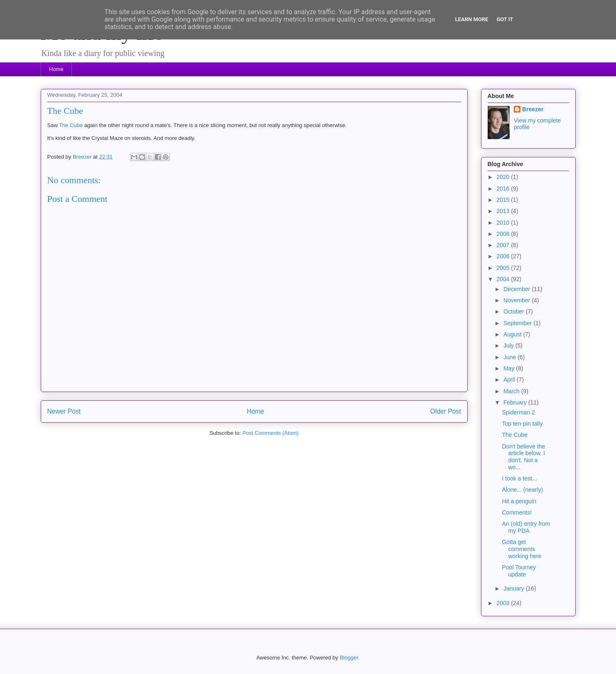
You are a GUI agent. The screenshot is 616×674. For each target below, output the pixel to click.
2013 (504, 211)
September (518, 323)
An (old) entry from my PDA (526, 527)
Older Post (446, 411)
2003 (504, 603)
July (509, 346)
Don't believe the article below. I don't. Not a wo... (523, 457)
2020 (504, 177)
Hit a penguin (519, 501)
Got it (505, 19)
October (515, 311)
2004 (504, 279)
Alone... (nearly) (522, 490)
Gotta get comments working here (522, 549)
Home (56, 69)
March (512, 391)
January (515, 588)
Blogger (349, 658)
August (513, 334)
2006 (504, 256)
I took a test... (519, 478)
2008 (504, 234)
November (518, 300)
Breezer (533, 109)
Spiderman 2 (518, 412)
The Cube (71, 125)
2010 (504, 223)
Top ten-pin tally (522, 424)
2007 (504, 245)
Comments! (517, 512)
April (510, 380)
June (510, 357)
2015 (504, 200)
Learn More (472, 19)
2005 (504, 268)
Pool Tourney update (519, 571)
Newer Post (64, 411)
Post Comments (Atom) (271, 433)
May (510, 368)
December (518, 289)
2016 (504, 189)
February (516, 402)
